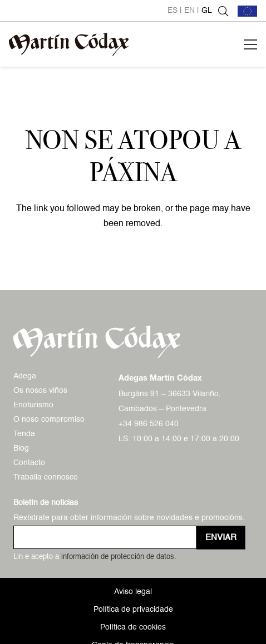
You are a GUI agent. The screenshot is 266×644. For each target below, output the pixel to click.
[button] (223, 11)
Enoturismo (33, 405)
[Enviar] (221, 538)
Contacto (29, 463)
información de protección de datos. (119, 557)
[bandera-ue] (247, 11)
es (173, 11)
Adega (25, 376)
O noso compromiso (49, 420)
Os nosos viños (40, 391)
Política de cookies (133, 627)
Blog (21, 448)
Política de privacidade (133, 610)
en (189, 11)
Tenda (24, 434)
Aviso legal (133, 592)
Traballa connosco (46, 477)
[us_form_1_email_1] (105, 537)
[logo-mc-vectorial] (69, 44)
